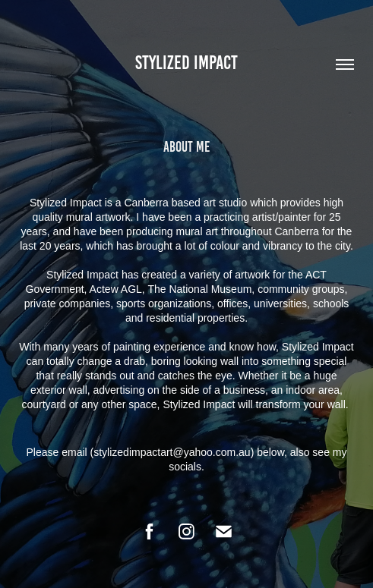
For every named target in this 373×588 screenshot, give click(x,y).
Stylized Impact (186, 63)
